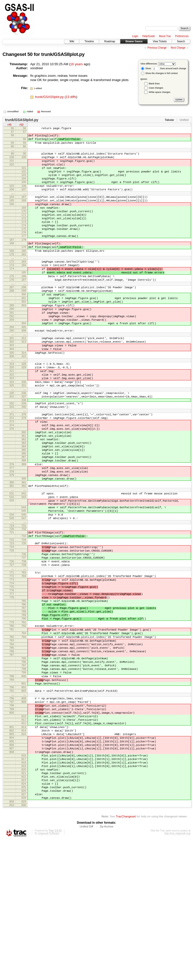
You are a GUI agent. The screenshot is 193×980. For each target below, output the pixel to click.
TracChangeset (126, 956)
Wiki (72, 41)
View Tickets (160, 41)
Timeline (89, 41)
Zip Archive (107, 966)
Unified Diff (86, 966)
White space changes (160, 92)
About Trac (165, 36)
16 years (77, 64)
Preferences (182, 36)
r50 (22, 125)
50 (30, 54)
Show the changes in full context (159, 73)
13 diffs (71, 97)
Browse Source (134, 41)
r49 (10, 125)
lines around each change (169, 68)
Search (181, 41)
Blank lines (154, 84)
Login (135, 36)
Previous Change (157, 48)
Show (146, 68)
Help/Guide (149, 36)
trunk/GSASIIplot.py (63, 54)
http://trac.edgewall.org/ (177, 973)
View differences (149, 64)
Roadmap (110, 41)
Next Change (178, 48)
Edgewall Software (49, 973)
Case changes (156, 88)
